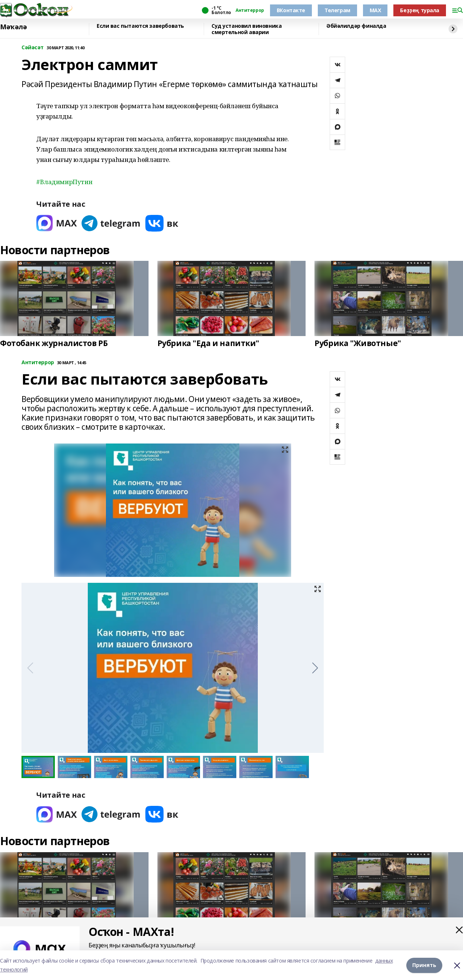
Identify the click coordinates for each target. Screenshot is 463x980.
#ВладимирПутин (64, 182)
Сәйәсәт (33, 48)
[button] (315, 668)
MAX (375, 10)
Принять (424, 965)
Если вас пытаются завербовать (140, 26)
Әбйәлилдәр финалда (356, 26)
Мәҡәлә (13, 27)
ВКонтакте (291, 10)
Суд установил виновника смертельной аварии (247, 29)
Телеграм (337, 10)
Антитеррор (250, 10)
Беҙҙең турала (420, 10)
